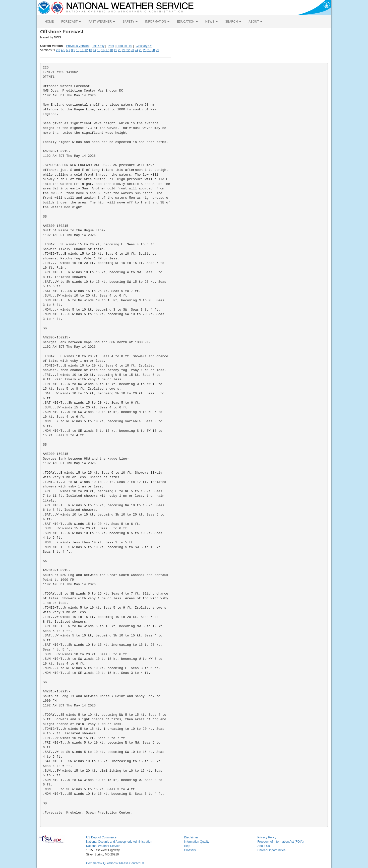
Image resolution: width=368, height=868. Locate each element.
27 (149, 50)
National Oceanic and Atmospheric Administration (119, 842)
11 (82, 50)
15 (99, 50)
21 (124, 50)
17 (107, 50)
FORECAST (71, 22)
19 (115, 50)
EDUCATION (187, 22)
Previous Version (77, 46)
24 (136, 50)
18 (111, 50)
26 (145, 50)
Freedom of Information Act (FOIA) (281, 842)
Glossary (190, 850)
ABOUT (256, 22)
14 (95, 50)
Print (111, 46)
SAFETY (130, 22)
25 (141, 50)
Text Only (98, 46)
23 (132, 50)
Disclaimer (191, 837)
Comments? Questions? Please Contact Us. (116, 863)
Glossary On (144, 46)
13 (90, 50)
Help (187, 846)
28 (153, 50)
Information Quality (197, 842)
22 (128, 50)
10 (78, 50)
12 (86, 50)
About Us (264, 846)
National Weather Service (103, 846)
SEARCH (233, 22)
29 (157, 50)
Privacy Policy (267, 837)
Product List (124, 46)
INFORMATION (157, 22)
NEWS (211, 22)
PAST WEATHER (102, 22)
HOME (49, 22)
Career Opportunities (271, 850)
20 (120, 50)
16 (103, 50)
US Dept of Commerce (101, 837)
